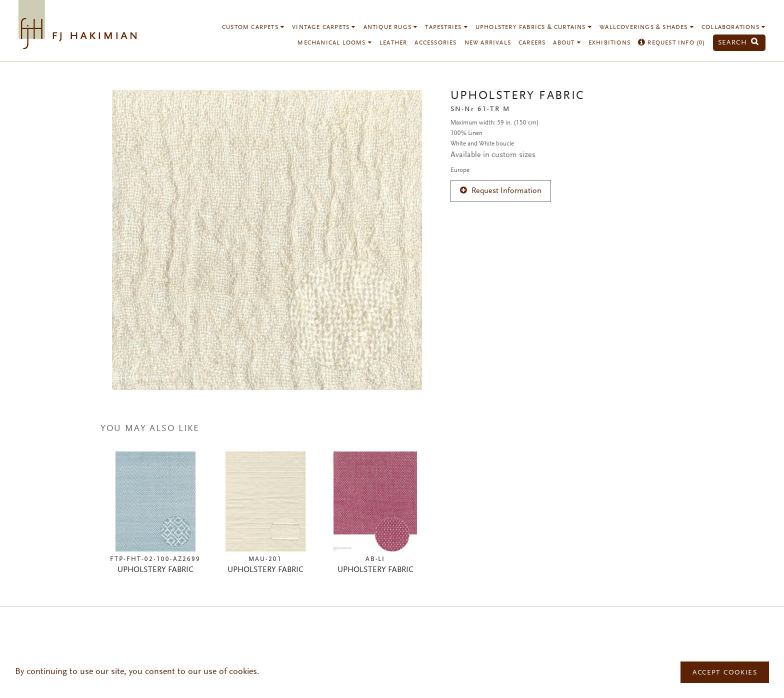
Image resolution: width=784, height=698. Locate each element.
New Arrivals (488, 43)
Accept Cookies (725, 673)
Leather (393, 43)
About (567, 43)
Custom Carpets (253, 27)
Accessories (435, 43)
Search (738, 43)
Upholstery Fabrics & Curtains (534, 27)
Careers (532, 43)
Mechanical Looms (335, 43)
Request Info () (672, 43)
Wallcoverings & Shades (647, 27)
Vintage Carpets (324, 27)
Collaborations (733, 27)
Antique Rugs (391, 27)
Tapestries (446, 27)
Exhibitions (609, 43)
